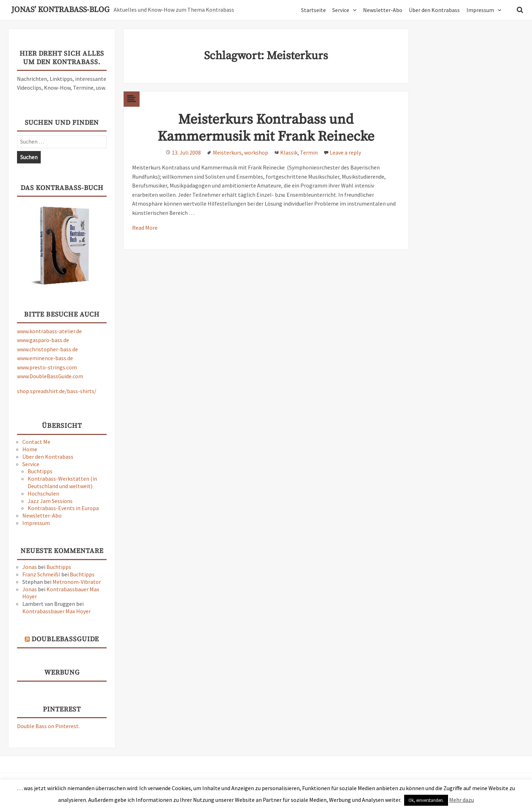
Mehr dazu (462, 800)
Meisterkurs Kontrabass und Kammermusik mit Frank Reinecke (266, 128)
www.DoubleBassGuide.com (50, 376)
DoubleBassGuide (65, 639)
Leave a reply (345, 152)
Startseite (313, 10)
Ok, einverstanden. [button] (426, 800)
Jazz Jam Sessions (50, 501)
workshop (256, 152)
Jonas (30, 567)
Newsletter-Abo (383, 10)
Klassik (289, 152)
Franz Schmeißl (41, 574)
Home (30, 449)
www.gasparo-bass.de (43, 340)
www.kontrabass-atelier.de (49, 331)
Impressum (480, 10)
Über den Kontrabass (434, 10)
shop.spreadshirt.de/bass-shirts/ (57, 391)
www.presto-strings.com (47, 367)
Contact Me (36, 442)
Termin (309, 152)
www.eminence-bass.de (45, 358)
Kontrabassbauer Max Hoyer (56, 611)
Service (341, 10)
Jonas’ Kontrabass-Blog (60, 10)
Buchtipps (40, 471)
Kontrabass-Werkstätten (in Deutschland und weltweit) (62, 482)
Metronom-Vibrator (77, 582)
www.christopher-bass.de (47, 349)
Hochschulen (43, 493)
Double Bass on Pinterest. (48, 726)
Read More (145, 228)
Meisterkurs (227, 152)
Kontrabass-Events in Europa (63, 508)
